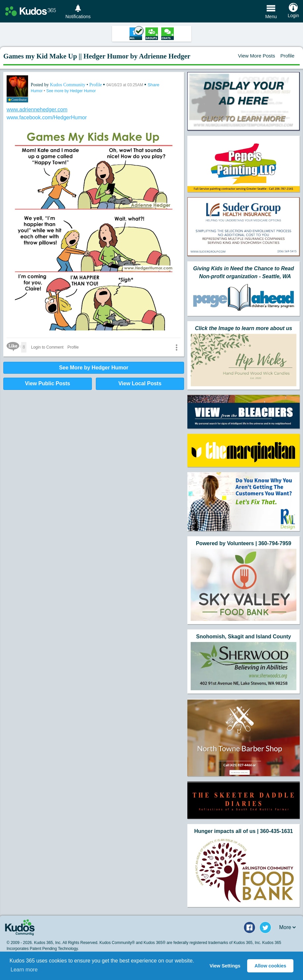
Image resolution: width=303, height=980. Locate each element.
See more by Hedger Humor (71, 91)
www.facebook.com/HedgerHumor (47, 117)
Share (154, 85)
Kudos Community (68, 85)
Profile (287, 56)
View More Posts (256, 56)
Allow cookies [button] (270, 966)
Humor (37, 91)
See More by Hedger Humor (94, 368)
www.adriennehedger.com (37, 110)
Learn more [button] (24, 970)
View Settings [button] (225, 966)
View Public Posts (47, 383)
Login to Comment (47, 347)
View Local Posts (140, 383)
